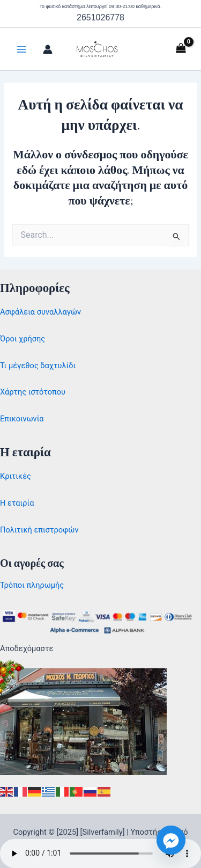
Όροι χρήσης (23, 339)
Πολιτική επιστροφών (39, 530)
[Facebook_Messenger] (171, 840)
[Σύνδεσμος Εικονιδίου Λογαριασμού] (48, 49)
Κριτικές (16, 476)
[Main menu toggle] (21, 49)
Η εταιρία (17, 503)
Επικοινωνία (22, 419)
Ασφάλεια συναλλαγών (40, 312)
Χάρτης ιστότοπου (33, 392)
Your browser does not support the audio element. (100, 854)
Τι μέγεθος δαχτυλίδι (38, 366)
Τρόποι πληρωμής (32, 585)
